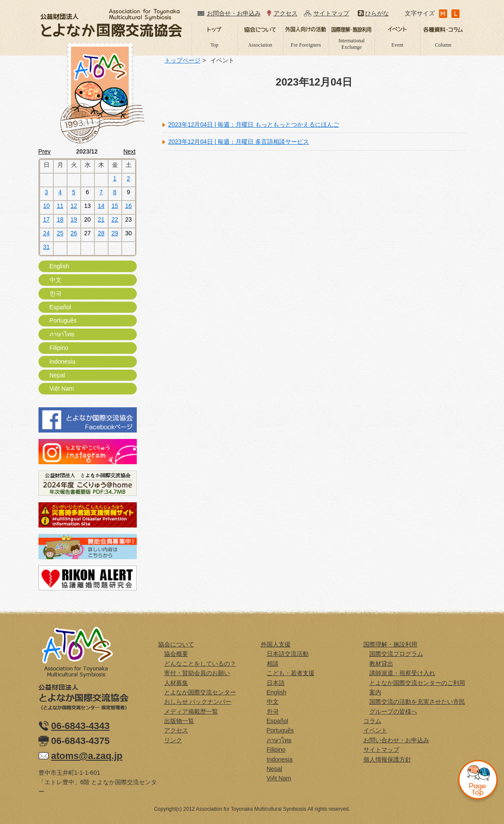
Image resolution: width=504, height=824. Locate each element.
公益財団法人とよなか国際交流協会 (111, 23)
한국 (56, 293)
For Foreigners (306, 45)
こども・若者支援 (291, 673)
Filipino (59, 348)
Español (60, 307)
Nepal (57, 375)
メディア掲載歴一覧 (191, 711)
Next (129, 151)
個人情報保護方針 (387, 759)
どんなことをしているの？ (200, 664)
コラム (372, 721)
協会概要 (176, 654)
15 (115, 206)
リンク (173, 740)
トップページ (183, 60)
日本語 (276, 683)
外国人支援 (276, 644)
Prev (45, 151)
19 (74, 219)
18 (60, 219)
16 (129, 206)
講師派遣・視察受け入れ (402, 673)
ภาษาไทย (62, 334)
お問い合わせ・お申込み (396, 740)
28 (101, 233)
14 (101, 206)
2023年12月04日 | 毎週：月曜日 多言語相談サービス (239, 142)
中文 (56, 280)
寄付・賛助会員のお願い (197, 673)
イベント (375, 730)
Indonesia (63, 362)
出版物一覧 (179, 721)
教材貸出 (381, 664)
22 (115, 219)
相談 (273, 664)
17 (47, 219)
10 (47, 206)
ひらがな (377, 13)
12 (74, 206)
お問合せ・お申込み (234, 13)
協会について (176, 644)
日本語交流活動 (288, 654)
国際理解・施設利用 (390, 644)
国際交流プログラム (396, 654)
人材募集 (176, 683)
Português (63, 320)
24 (47, 233)
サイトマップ (331, 13)
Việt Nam (62, 388)
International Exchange (352, 44)
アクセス (286, 13)
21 (101, 219)
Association (260, 45)
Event (398, 45)
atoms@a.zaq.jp (87, 756)
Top (214, 45)
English (59, 266)
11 (60, 206)
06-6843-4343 (81, 726)
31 (47, 247)
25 (60, 233)
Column (443, 45)
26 (74, 233)
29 (115, 233)
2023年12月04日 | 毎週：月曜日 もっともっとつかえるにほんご (254, 124)
